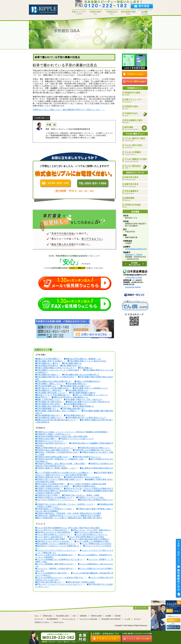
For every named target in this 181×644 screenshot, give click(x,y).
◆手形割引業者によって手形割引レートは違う (54, 509)
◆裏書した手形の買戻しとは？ (48, 399)
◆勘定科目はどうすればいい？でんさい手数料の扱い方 (57, 546)
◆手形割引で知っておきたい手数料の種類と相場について (58, 479)
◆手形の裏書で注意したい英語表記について (90, 388)
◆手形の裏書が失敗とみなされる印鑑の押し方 (81, 375)
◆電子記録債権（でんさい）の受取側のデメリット (55, 544)
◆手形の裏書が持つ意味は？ (47, 375)
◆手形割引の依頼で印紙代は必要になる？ (52, 457)
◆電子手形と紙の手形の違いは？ (48, 582)
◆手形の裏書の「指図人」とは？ (48, 384)
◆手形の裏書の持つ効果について (48, 418)
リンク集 (127, 619)
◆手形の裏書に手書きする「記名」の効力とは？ (83, 399)
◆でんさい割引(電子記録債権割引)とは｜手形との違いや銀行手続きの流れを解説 (67, 528)
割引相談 (118, 616)
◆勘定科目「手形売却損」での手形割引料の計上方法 (56, 452)
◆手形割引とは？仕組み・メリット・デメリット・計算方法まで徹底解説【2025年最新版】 (71, 432)
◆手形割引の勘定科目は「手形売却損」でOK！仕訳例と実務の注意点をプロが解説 (68, 513)
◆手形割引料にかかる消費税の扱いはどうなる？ (92, 450)
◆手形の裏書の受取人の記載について (75, 386)
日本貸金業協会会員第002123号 (136, 249)
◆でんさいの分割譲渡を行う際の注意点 (51, 573)
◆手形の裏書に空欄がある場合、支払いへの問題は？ (56, 411)
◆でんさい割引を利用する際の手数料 (50, 539)
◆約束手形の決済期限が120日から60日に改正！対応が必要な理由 (61, 436)
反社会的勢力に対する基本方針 (111, 619)
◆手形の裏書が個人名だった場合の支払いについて (86, 418)
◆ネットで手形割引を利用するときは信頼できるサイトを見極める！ (62, 473)
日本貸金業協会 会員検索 (134, 278)
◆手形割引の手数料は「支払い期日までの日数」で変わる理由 (60, 464)
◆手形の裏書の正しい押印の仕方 (48, 390)
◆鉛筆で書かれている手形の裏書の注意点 (52, 388)
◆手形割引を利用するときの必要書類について (54, 498)
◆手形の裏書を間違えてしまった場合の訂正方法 (87, 361)
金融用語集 (83, 616)
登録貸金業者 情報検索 (133, 287)
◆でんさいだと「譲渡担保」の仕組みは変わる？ (55, 569)
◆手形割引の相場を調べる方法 (48, 477)
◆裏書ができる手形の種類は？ (48, 359)
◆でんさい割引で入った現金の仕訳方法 (51, 530)
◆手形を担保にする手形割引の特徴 (49, 484)
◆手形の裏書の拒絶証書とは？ (73, 409)
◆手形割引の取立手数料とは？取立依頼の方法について (57, 491)
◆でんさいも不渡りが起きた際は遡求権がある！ (55, 555)
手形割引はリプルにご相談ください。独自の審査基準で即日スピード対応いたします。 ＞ (69, 110)
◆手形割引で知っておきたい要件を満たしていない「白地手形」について (64, 504)
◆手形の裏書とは (85, 368)
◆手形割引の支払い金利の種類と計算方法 (52, 450)
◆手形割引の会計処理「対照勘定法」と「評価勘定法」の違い (60, 459)
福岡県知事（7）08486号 (134, 255)
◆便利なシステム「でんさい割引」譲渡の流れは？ (91, 530)
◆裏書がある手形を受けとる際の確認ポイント (70, 397)
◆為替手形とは (41, 397)
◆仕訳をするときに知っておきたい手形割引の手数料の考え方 (88, 488)
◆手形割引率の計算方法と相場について (94, 448)
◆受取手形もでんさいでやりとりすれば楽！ (53, 541)
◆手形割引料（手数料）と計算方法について (53, 434)
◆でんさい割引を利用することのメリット (91, 535)
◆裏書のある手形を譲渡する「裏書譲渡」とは (82, 359)
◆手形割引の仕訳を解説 (45, 439)
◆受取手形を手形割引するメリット (87, 457)
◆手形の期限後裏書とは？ (46, 409)
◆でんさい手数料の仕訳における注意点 (96, 544)
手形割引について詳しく (42, 622)
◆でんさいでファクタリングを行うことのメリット (55, 550)
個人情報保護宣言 (52, 619)
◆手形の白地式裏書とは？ (46, 386)
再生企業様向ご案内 (62, 616)
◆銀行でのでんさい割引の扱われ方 (88, 532)
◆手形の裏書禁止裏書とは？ (75, 404)
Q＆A (74, 616)
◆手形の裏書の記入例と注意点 (48, 404)
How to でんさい (59, 622)
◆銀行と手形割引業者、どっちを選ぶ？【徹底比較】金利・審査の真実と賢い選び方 (69, 518)
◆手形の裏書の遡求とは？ (76, 384)
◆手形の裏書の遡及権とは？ (77, 390)
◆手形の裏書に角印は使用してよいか (50, 393)
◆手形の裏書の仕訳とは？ (71, 366)
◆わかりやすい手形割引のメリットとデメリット (55, 500)
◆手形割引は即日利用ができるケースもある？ (82, 477)
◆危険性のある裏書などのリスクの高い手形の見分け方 (88, 402)
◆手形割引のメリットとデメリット (49, 441)
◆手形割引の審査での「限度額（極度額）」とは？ (55, 468)
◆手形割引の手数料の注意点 (84, 486)
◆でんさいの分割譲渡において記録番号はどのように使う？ (59, 559)
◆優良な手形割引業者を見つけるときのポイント (55, 448)
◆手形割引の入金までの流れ (47, 495)
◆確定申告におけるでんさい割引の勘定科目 (53, 532)
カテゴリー (137, 619)
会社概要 (108, 616)
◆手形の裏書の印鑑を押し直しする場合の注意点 (55, 377)
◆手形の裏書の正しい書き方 (47, 363)
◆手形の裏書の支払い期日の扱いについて (52, 406)
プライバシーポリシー (69, 619)
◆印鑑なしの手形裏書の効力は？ (88, 381)
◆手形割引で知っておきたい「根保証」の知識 (81, 495)
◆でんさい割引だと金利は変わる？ (49, 537)
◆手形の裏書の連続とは (72, 363)
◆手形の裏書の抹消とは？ (74, 415)
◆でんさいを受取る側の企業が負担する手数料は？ (89, 539)
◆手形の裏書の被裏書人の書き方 (82, 393)
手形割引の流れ (47, 616)
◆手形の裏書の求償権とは (83, 406)
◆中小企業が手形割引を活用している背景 (52, 486)
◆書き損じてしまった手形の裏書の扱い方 (52, 395)
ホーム (37, 616)
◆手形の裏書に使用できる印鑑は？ (49, 361)
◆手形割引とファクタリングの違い (90, 498)
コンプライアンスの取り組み (88, 619)
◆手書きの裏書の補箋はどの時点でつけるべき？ (55, 368)
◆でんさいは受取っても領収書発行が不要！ (92, 541)
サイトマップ (39, 619)
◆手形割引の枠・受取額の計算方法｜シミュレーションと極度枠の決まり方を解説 (68, 516)
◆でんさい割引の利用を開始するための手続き (86, 537)
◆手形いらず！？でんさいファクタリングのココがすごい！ (59, 584)
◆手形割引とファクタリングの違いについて (76, 439)
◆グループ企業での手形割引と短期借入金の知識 (87, 484)
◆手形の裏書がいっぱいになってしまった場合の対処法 (57, 370)
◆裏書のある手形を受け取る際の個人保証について (55, 420)
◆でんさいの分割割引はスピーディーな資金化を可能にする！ (60, 578)
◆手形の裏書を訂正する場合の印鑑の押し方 (53, 381)
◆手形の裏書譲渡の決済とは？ (48, 415)
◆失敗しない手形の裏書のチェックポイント (90, 395)
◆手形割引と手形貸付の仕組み (48, 488)
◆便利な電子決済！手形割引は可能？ (81, 582)
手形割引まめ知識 (96, 616)
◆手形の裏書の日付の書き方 (47, 366)
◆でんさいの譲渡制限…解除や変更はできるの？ (55, 564)
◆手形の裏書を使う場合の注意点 (48, 402)
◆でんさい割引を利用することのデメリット (53, 535)
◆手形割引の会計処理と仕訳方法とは (50, 443)
